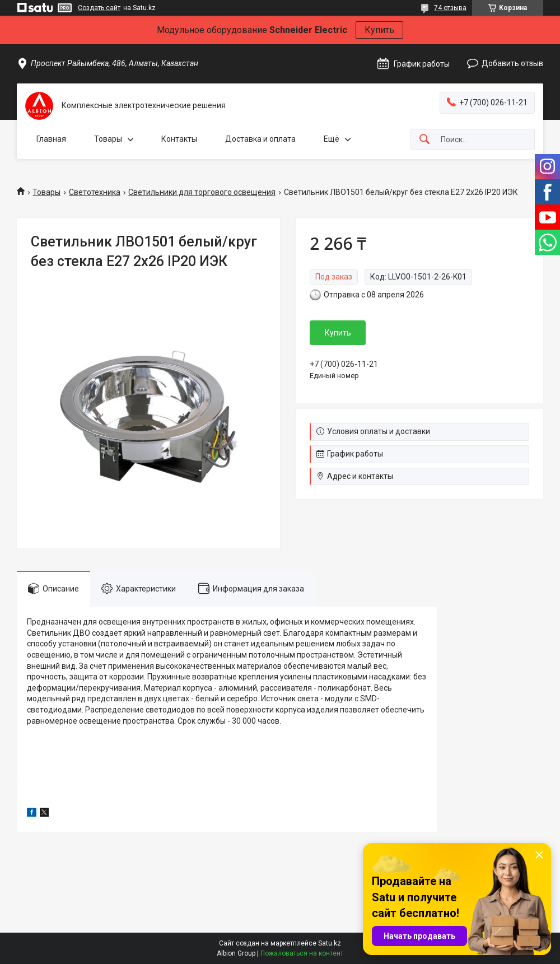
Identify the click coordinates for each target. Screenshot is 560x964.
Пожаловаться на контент (302, 953)
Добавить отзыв (512, 63)
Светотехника (95, 192)
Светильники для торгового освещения (202, 192)
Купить (379, 30)
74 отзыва (450, 8)
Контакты (179, 139)
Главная (51, 139)
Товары (108, 139)
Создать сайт (99, 8)
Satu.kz (330, 943)
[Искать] (424, 140)
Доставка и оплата (260, 139)
